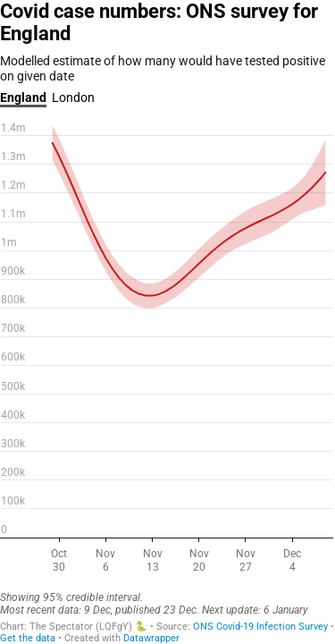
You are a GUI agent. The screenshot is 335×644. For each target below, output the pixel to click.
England (23, 97)
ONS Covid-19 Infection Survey (260, 627)
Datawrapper (151, 638)
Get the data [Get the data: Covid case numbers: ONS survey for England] (28, 638)
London (73, 97)
